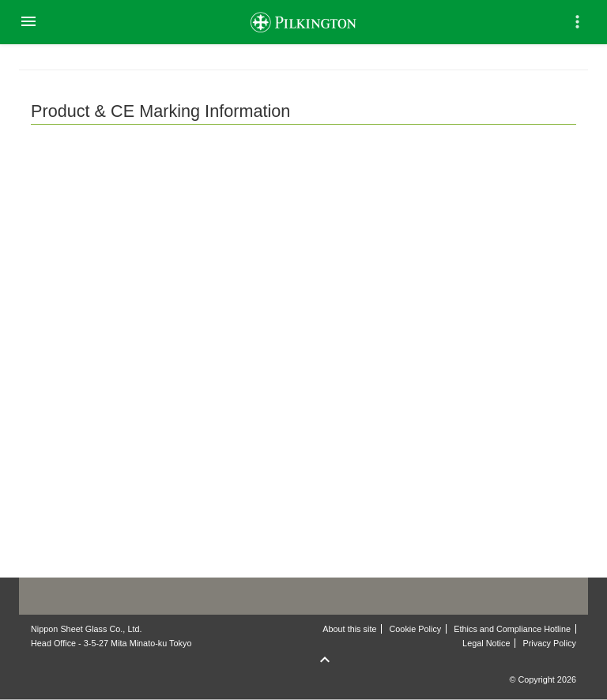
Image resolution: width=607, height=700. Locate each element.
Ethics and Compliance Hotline (512, 629)
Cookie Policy (416, 629)
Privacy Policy (549, 643)
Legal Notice (486, 643)
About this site (349, 629)
